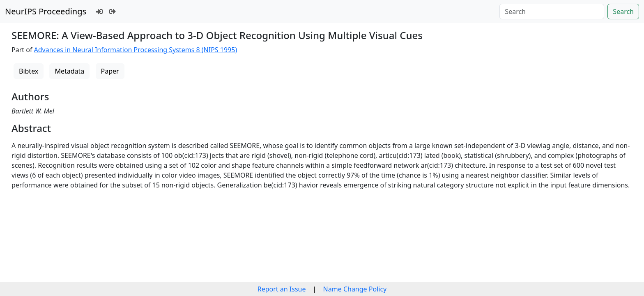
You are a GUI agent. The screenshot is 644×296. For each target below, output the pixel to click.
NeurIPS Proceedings (46, 11)
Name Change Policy (355, 289)
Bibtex (29, 71)
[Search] (552, 12)
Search (623, 12)
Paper (110, 71)
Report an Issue (282, 289)
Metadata (69, 71)
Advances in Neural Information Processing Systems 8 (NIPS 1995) (136, 50)
